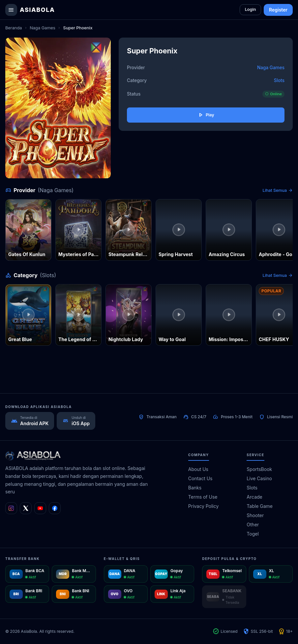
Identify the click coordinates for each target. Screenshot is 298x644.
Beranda (14, 28)
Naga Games (43, 28)
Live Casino (259, 478)
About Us (198, 469)
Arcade (254, 497)
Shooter (255, 515)
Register (278, 10)
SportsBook (259, 469)
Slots (279, 80)
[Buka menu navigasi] (11, 10)
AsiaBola (37, 10)
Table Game (260, 506)
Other (253, 525)
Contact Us (200, 478)
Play (206, 115)
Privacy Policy (204, 506)
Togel (253, 534)
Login (249, 10)
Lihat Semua (278, 190)
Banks (195, 488)
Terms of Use (203, 497)
